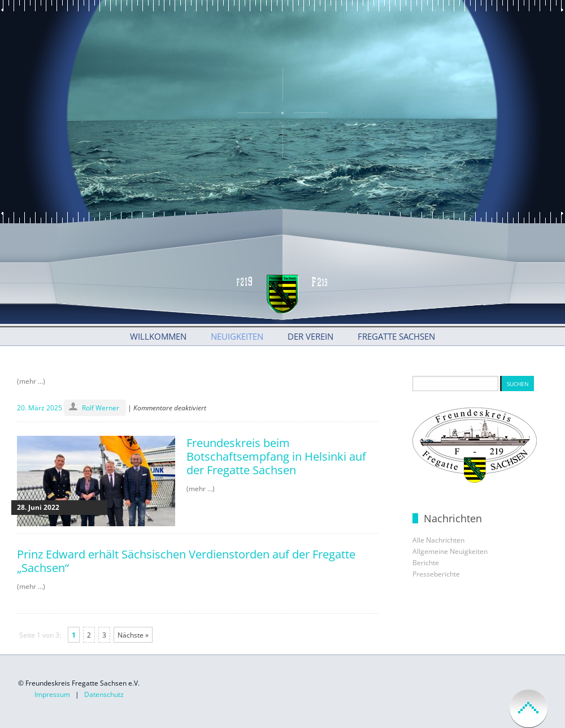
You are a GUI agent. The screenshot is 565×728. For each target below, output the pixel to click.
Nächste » (133, 635)
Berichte (426, 563)
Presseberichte (436, 574)
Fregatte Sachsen (396, 336)
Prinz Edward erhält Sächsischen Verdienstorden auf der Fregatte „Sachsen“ (186, 561)
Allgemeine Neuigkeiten (450, 551)
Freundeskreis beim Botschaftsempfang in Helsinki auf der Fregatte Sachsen (276, 456)
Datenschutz (104, 694)
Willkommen (158, 336)
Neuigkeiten (237, 336)
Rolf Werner (101, 408)
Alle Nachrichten (438, 540)
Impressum (52, 694)
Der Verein (310, 336)
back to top (529, 708)
